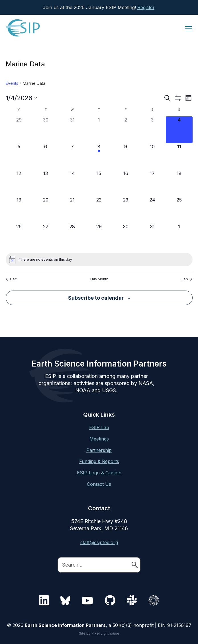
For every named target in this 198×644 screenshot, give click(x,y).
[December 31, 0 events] (72, 130)
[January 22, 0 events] (99, 210)
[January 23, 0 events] (126, 210)
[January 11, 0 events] (179, 157)
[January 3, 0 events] (152, 130)
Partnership (99, 450)
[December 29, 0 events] (19, 130)
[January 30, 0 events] (126, 236)
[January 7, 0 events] (72, 157)
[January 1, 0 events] (99, 130)
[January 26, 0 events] (19, 236)
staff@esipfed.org (99, 542)
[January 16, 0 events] (126, 183)
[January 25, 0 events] (179, 210)
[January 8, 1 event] (99, 157)
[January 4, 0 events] (179, 130)
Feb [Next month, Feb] (187, 279)
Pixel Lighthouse (105, 633)
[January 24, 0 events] (152, 210)
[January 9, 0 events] (126, 157)
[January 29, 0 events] (99, 236)
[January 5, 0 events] (19, 157)
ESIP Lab (99, 427)
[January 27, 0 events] (46, 236)
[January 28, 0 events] (72, 236)
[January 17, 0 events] (152, 183)
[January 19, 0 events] (19, 210)
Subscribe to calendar (96, 298)
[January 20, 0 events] (46, 210)
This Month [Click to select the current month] (99, 279)
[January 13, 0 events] (46, 183)
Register (146, 7)
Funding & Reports (99, 461)
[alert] (99, 260)
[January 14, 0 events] (72, 183)
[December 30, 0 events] (46, 130)
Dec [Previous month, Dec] (11, 279)
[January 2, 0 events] (126, 130)
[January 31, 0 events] (152, 236)
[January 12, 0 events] (19, 183)
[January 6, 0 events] (46, 157)
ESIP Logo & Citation (99, 473)
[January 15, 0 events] (99, 183)
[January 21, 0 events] (72, 210)
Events (12, 83)
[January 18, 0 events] (179, 183)
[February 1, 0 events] (179, 236)
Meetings (99, 439)
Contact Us (99, 484)
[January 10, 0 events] (152, 157)
